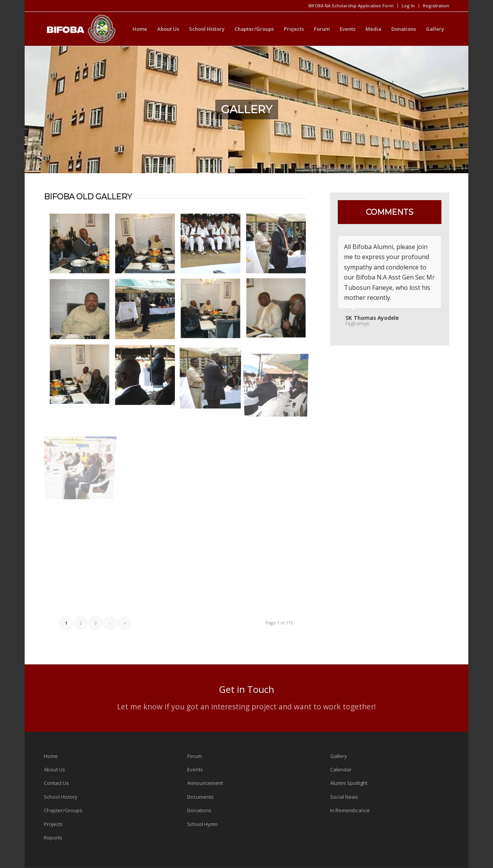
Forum (195, 756)
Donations (199, 810)
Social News (344, 797)
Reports (53, 838)
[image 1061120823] (213, 312)
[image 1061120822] (279, 312)
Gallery (339, 756)
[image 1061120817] (148, 378)
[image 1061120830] (279, 246)
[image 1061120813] (279, 378)
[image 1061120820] (82, 378)
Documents (200, 797)
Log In (408, 6)
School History (61, 797)
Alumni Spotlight (349, 783)
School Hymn (202, 824)
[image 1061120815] (213, 378)
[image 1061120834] (82, 246)
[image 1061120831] (213, 246)
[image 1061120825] (148, 312)
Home (51, 756)
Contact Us (56, 783)
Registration (436, 6)
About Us (54, 769)
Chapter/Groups (63, 810)
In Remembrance (350, 810)
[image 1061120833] (148, 246)
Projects (53, 824)
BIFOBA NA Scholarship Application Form (351, 6)
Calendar (341, 769)
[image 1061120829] (82, 312)
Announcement (205, 783)
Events (195, 769)
